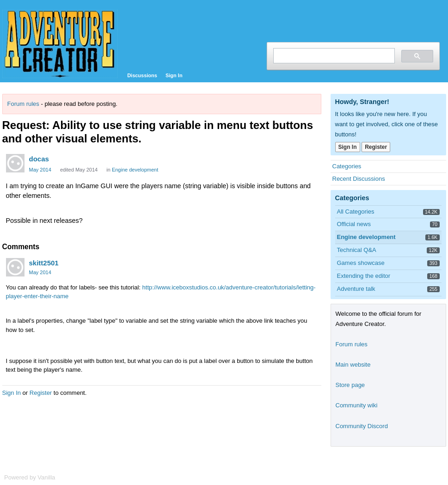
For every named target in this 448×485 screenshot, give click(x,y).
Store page (350, 385)
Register (41, 393)
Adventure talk (356, 289)
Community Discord (362, 426)
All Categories (356, 212)
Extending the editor (364, 276)
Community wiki (357, 405)
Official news (354, 224)
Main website (353, 365)
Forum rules (23, 104)
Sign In (174, 75)
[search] (333, 56)
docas (39, 159)
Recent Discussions (359, 179)
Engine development (135, 170)
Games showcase (361, 263)
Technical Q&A (357, 250)
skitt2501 (44, 263)
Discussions (142, 75)
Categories (347, 166)
